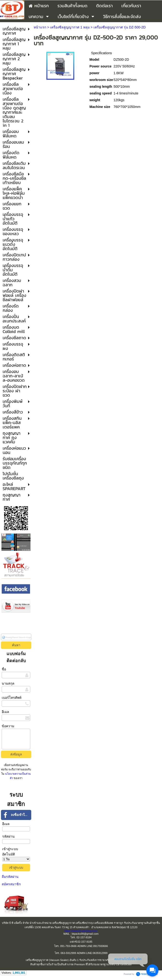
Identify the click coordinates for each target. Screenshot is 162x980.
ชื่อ (4, 669)
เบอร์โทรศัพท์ (12, 698)
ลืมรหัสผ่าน (10, 877)
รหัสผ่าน (8, 836)
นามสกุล (8, 683)
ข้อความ (8, 726)
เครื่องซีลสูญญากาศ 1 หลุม (70, 27)
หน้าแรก (40, 27)
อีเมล (5, 712)
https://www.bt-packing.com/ (81, 931)
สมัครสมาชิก (11, 884)
